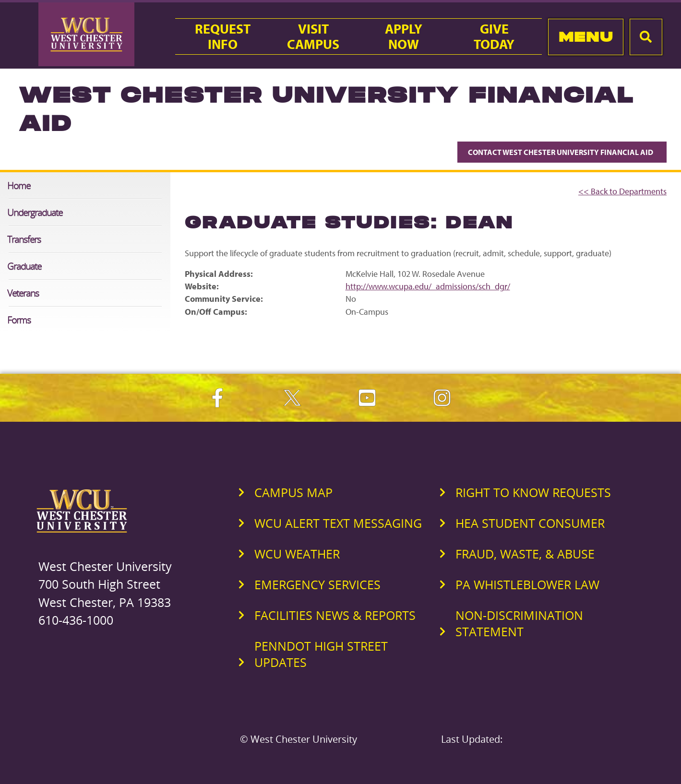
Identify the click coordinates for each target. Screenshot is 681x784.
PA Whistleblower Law (527, 584)
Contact (562, 152)
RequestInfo (223, 36)
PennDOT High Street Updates (321, 654)
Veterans (23, 293)
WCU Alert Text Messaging (338, 523)
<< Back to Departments (622, 191)
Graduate (24, 266)
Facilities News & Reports (335, 615)
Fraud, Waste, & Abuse (525, 554)
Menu (586, 37)
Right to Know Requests (533, 492)
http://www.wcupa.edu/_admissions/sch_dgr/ (428, 286)
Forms (19, 320)
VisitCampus (313, 36)
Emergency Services (317, 584)
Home (19, 185)
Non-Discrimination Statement (519, 623)
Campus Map (293, 492)
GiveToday (494, 36)
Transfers (24, 239)
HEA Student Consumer (530, 523)
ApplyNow (404, 36)
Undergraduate (35, 212)
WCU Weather (297, 554)
